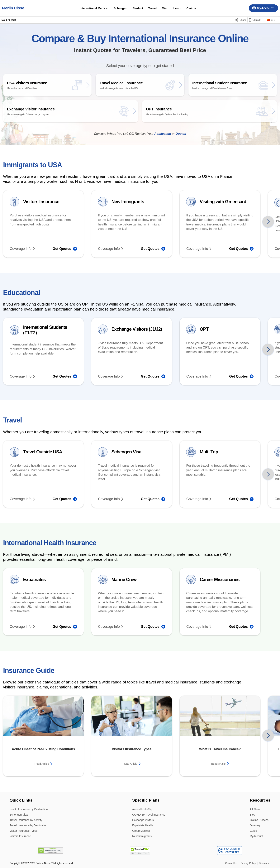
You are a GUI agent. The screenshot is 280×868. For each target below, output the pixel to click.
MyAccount (256, 836)
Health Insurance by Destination (29, 809)
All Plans (255, 809)
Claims (191, 8)
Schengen (120, 8)
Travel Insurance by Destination (28, 825)
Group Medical (141, 831)
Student (138, 8)
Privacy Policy (248, 863)
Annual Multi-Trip (142, 809)
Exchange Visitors (143, 820)
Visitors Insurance (20, 836)
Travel (152, 8)
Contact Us (231, 863)
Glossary (255, 825)
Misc (165, 8)
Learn (177, 8)
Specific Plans (146, 800)
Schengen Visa (19, 815)
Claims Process (259, 820)
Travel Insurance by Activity (26, 820)
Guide (253, 831)
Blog (253, 815)
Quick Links (21, 800)
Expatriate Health (142, 825)
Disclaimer (265, 863)
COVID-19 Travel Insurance (149, 815)
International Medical (94, 8)
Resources (260, 800)
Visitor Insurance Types (24, 831)
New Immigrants (142, 836)
